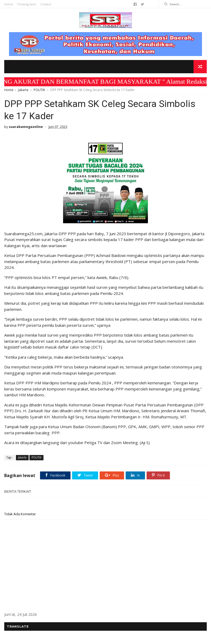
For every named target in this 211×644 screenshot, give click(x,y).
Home (9, 4)
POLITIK (39, 90)
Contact (46, 4)
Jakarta (23, 90)
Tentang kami (27, 4)
